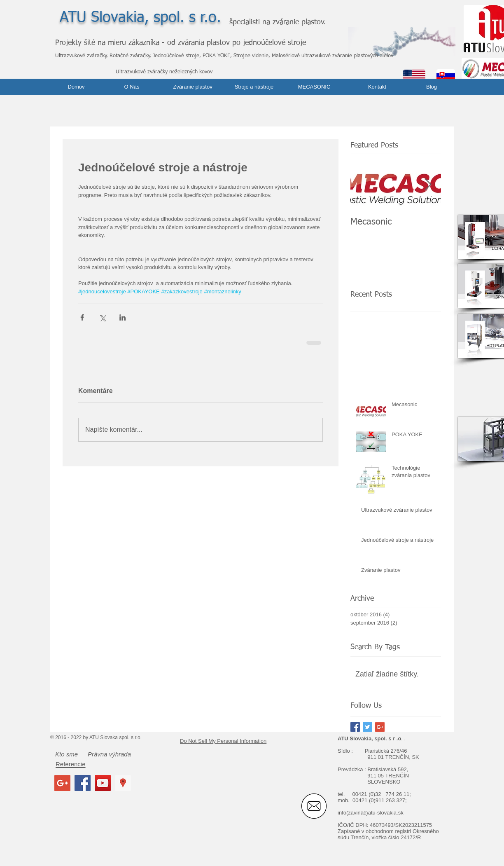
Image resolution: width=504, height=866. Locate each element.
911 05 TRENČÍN (388, 776)
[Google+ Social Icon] (62, 783)
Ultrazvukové (131, 72)
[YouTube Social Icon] (103, 783)
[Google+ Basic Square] (380, 727)
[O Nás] (132, 87)
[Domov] (76, 87)
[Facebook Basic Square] (355, 727)
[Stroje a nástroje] (254, 87)
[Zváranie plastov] (193, 87)
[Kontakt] (377, 87)
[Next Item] (428, 185)
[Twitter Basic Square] (367, 727)
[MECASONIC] (314, 87)
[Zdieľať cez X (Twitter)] (102, 317)
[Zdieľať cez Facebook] (82, 317)
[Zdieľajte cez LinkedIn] (122, 317)
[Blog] (432, 87)
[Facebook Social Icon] (83, 783)
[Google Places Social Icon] (123, 783)
